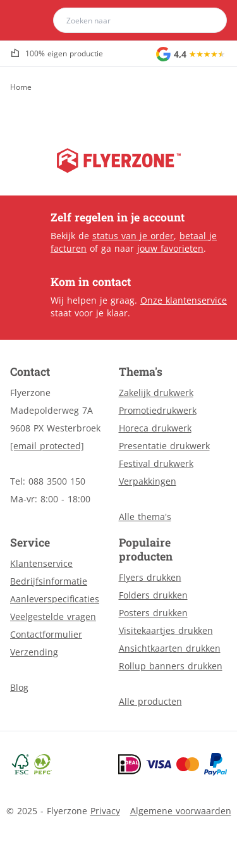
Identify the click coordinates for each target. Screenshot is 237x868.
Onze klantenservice (184, 300)
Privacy (105, 811)
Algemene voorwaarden (181, 811)
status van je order (133, 236)
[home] (34, 20)
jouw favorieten (170, 248)
